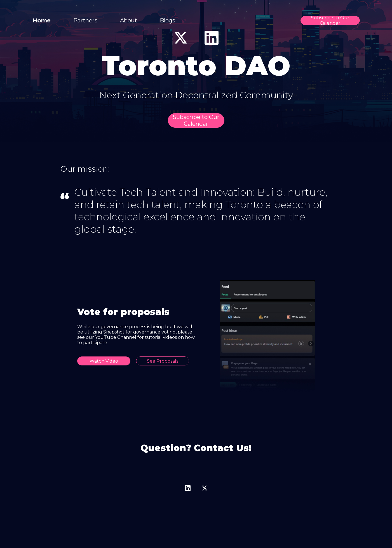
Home (42, 20)
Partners (85, 20)
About (129, 20)
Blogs (167, 20)
